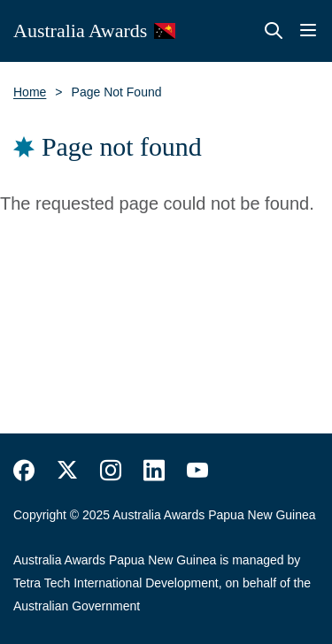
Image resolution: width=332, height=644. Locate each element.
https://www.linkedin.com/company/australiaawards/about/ (154, 471)
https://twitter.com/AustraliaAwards (67, 471)
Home (30, 92)
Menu (308, 31)
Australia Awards (80, 31)
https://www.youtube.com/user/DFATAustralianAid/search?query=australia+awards (197, 471)
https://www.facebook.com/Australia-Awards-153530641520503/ (24, 471)
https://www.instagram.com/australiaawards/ (111, 471)
